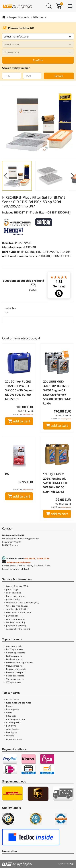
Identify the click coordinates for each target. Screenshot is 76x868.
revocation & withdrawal (19, 612)
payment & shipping (16, 625)
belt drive (11, 726)
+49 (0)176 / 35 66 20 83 (37, 558)
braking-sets (13, 709)
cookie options (13, 593)
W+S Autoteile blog (16, 622)
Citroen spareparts (16, 653)
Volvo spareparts (15, 679)
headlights (12, 732)
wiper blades (13, 729)
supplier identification (17, 609)
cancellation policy (16, 619)
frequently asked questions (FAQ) (23, 602)
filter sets (40, 17)
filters (9, 712)
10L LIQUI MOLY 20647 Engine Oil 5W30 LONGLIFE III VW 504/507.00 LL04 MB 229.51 (55, 483)
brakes (10, 706)
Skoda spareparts (15, 676)
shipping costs (28, 414)
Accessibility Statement (18, 629)
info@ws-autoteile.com (19, 562)
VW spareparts (14, 682)
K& (7, 474)
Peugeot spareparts (16, 669)
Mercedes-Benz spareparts (20, 662)
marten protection (15, 719)
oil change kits (13, 722)
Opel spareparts (14, 666)
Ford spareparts (14, 659)
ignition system (14, 739)
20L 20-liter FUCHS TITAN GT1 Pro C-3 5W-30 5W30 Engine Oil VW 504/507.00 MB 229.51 (19, 390)
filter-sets (11, 716)
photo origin (12, 589)
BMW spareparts (15, 649)
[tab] (11, 310)
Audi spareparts (14, 646)
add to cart (19, 421)
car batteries (13, 699)
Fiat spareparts (14, 656)
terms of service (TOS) (17, 586)
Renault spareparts (16, 672)
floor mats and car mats (19, 703)
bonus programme (16, 596)
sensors (10, 735)
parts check (12, 616)
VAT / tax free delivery (17, 606)
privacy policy (13, 599)
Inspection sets (19, 17)
